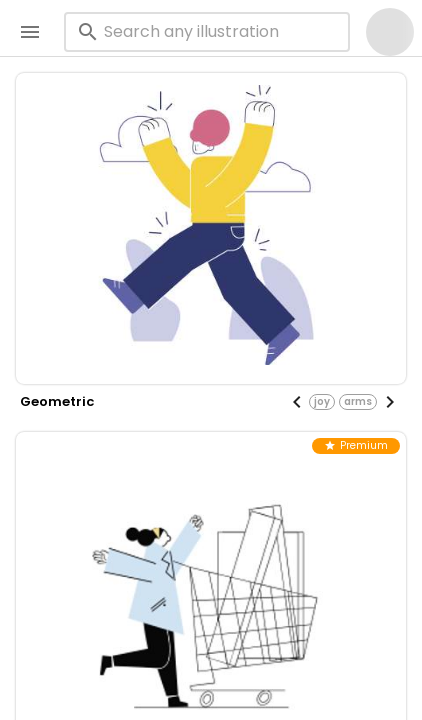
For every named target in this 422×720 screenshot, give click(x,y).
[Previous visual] (297, 402)
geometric (57, 401)
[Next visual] (390, 402)
